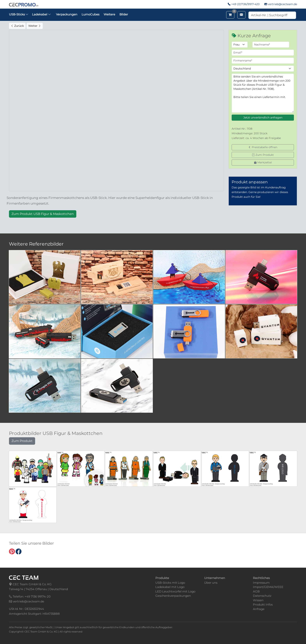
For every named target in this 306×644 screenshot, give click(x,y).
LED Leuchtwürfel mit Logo (175, 591)
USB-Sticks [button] (19, 14)
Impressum (261, 583)
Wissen (258, 600)
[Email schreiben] (241, 15)
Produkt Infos (263, 604)
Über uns (211, 583)
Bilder (124, 14)
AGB (256, 591)
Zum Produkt (263, 155)
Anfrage (259, 609)
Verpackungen (67, 14)
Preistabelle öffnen (263, 147)
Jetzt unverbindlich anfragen (263, 118)
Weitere (109, 14)
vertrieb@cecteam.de (282, 4)
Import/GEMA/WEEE (268, 587)
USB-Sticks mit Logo (170, 583)
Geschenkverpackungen (173, 596)
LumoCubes (90, 14)
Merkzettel (263, 162)
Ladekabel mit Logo (170, 587)
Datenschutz (262, 596)
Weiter (35, 26)
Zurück (17, 26)
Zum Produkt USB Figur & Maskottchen (43, 214)
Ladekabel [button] (41, 14)
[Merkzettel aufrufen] (230, 15)
